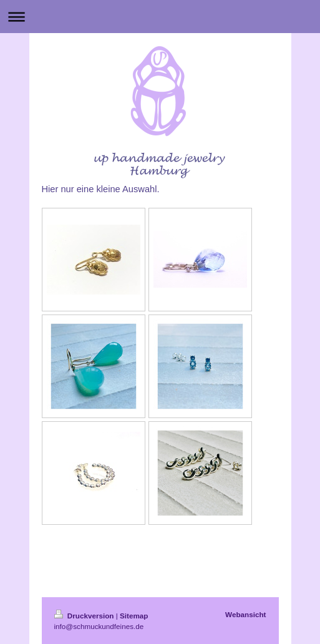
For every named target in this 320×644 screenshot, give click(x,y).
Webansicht (245, 614)
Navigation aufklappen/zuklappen (160, 17)
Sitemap (134, 616)
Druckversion (85, 616)
